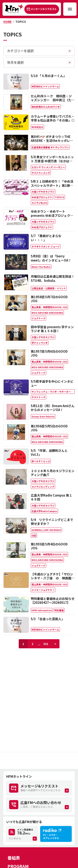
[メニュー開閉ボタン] (70, 9)
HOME (7, 22)
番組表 (14, 858)
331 (46, 644)
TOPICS (21, 22)
